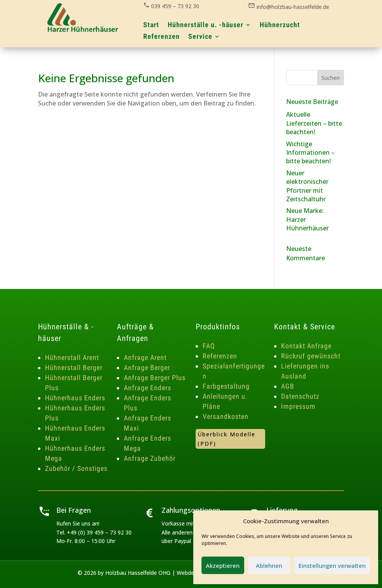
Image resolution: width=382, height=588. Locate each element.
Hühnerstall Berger (74, 367)
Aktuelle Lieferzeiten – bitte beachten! (314, 123)
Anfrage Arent (145, 357)
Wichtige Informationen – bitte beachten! (310, 153)
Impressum (298, 406)
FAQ (209, 346)
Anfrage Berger (147, 367)
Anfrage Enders (148, 388)
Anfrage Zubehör (150, 458)
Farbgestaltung (226, 386)
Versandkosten (226, 416)
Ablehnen (269, 566)
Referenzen (220, 356)
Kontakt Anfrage (306, 346)
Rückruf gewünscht (311, 356)
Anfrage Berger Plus (155, 378)
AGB (288, 386)
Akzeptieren (223, 566)
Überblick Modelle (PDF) (227, 439)
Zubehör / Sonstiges (76, 468)
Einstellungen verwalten (332, 566)
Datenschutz (300, 396)
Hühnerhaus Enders (75, 398)
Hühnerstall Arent (72, 357)
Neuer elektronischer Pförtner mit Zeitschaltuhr (307, 186)
